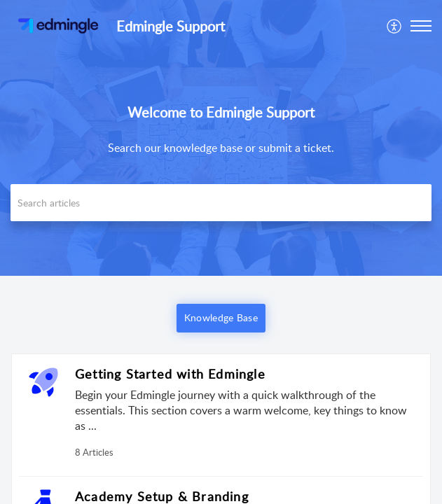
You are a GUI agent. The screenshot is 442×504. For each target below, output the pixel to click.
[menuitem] (395, 26)
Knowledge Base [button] (221, 317)
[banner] (221, 138)
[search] (221, 203)
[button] (395, 26)
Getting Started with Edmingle (170, 374)
